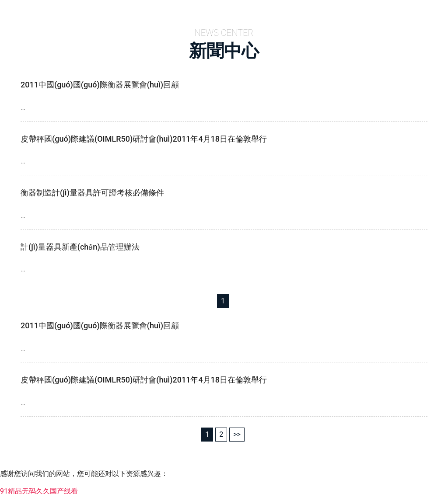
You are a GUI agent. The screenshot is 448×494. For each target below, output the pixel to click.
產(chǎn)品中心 (280, 11)
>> (237, 432)
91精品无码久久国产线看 (39, 489)
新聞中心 (332, 11)
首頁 (171, 11)
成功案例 (418, 11)
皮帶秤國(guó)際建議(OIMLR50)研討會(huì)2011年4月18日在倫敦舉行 (144, 136)
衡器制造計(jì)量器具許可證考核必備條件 (92, 190)
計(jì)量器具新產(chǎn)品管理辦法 (80, 244)
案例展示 (375, 11)
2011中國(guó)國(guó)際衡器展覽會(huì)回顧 (100, 82)
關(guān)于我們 (217, 11)
